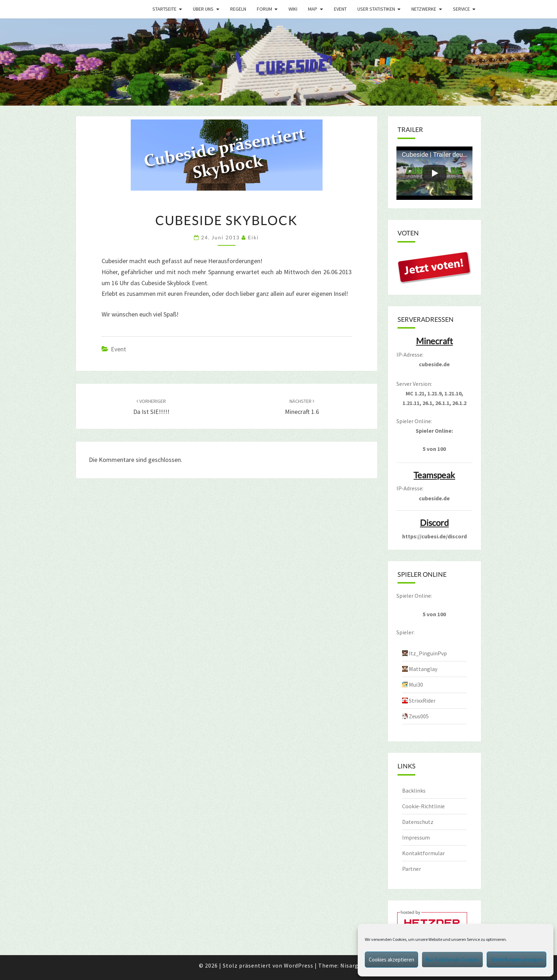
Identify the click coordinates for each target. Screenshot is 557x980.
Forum (264, 9)
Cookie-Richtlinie (423, 806)
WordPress (299, 965)
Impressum (416, 837)
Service (461, 9)
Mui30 (416, 685)
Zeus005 (419, 716)
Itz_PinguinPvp (428, 653)
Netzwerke (424, 9)
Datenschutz (418, 822)
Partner (412, 869)
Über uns (203, 9)
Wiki (293, 9)
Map (313, 9)
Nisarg (349, 965)
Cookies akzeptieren (391, 960)
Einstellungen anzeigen (517, 960)
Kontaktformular (423, 853)
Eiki (253, 237)
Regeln (238, 9)
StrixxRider (422, 701)
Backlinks (414, 790)
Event (340, 9)
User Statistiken (376, 9)
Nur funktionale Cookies (452, 960)
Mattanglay (423, 669)
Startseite (164, 9)
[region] (278, 62)
